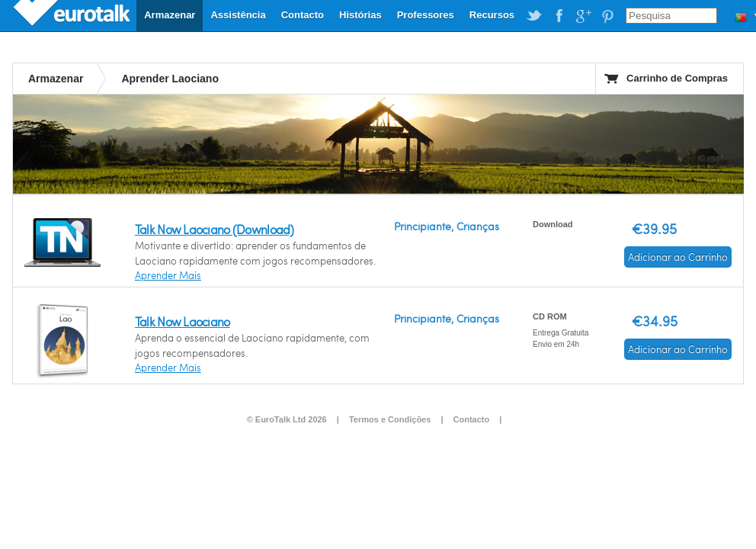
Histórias (360, 15)
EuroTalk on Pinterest (607, 16)
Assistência (238, 15)
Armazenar (170, 15)
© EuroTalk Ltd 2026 (287, 419)
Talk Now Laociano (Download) (215, 229)
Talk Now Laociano (183, 321)
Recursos (492, 15)
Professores (426, 15)
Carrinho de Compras (677, 78)
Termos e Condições (390, 419)
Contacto (303, 15)
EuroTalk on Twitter (534, 16)
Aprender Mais (168, 275)
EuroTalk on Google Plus (583, 16)
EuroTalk (73, 15)
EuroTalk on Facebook (559, 16)
